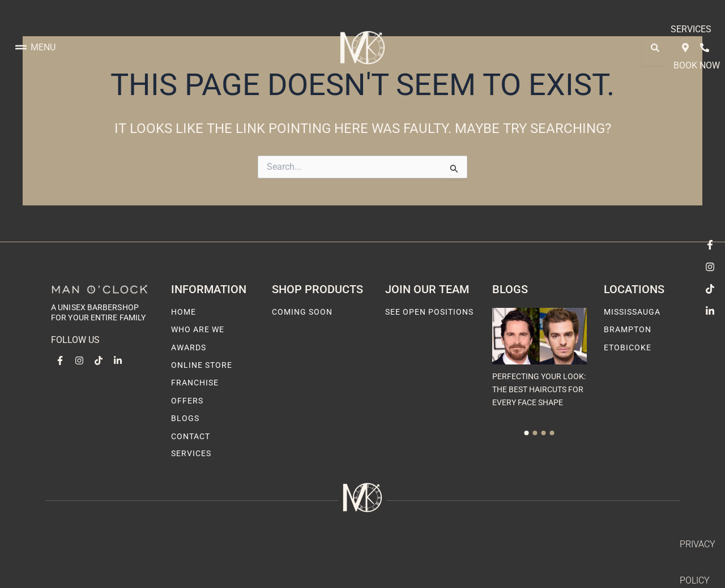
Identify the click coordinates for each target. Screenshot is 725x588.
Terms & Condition (637, 544)
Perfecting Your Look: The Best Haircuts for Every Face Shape (539, 389)
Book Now (647, 29)
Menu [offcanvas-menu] (35, 29)
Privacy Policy (551, 544)
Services (592, 29)
